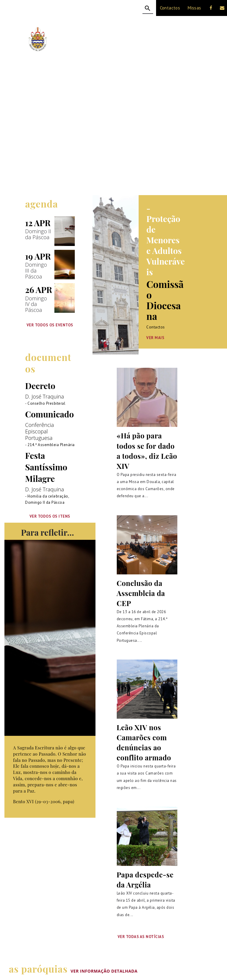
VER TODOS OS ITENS (50, 517)
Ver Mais (155, 338)
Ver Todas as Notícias (141, 937)
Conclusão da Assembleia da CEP (141, 593)
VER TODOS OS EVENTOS (50, 325)
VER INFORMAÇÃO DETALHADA (104, 971)
